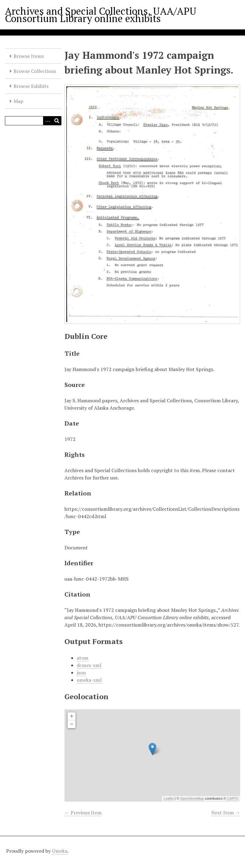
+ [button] (72, 716)
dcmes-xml (89, 665)
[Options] (48, 121)
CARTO (233, 798)
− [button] (72, 724)
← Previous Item (83, 813)
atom (83, 658)
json (81, 673)
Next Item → (226, 813)
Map (18, 101)
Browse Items (29, 56)
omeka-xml (89, 680)
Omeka (60, 851)
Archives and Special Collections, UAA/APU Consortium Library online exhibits (101, 15)
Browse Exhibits (31, 86)
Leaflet (169, 798)
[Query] (33, 121)
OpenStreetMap (192, 798)
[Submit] (57, 121)
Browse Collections (35, 71)
